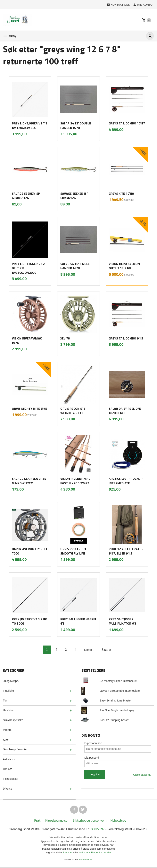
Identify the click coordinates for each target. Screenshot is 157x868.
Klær (6, 740)
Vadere (7, 730)
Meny (10, 36)
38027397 (98, 830)
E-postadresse (93, 743)
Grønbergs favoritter (15, 749)
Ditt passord (92, 758)
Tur (5, 701)
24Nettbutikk (86, 860)
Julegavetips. (11, 681)
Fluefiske (8, 691)
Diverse (8, 789)
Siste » (107, 650)
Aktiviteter (9, 759)
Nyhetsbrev (118, 821)
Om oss (8, 769)
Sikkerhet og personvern (90, 821)
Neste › (89, 650)
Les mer (68, 853)
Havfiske (8, 710)
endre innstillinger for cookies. (95, 853)
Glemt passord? (142, 775)
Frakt (38, 821)
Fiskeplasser (11, 779)
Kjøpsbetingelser (57, 821)
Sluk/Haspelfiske (13, 720)
